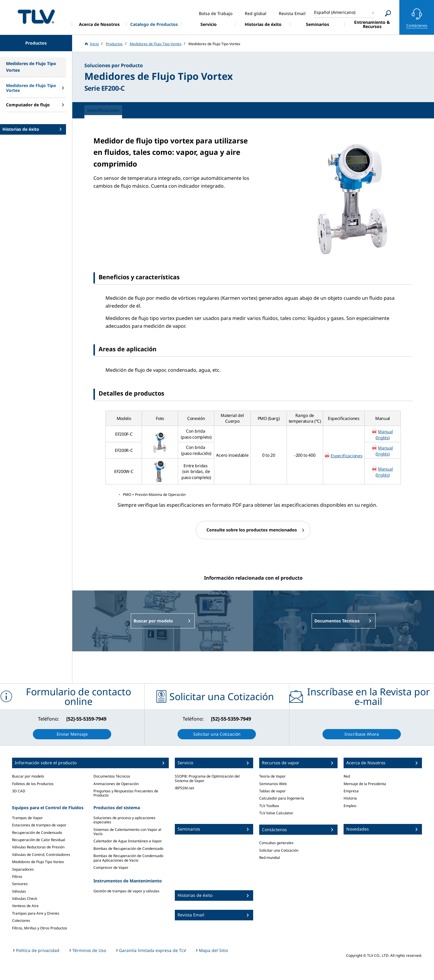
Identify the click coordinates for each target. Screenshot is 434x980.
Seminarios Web (273, 784)
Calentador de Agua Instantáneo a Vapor (128, 841)
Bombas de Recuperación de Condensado (128, 848)
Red (347, 776)
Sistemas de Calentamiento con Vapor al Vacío (127, 832)
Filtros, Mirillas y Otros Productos (40, 928)
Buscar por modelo (28, 776)
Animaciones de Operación (116, 784)
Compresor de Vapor (111, 867)
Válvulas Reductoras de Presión (38, 847)
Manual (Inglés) (384, 435)
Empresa (351, 791)
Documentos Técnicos (112, 776)
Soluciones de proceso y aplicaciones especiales (124, 820)
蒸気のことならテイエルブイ (36, 16)
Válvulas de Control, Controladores (41, 855)
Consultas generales (276, 843)
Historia (350, 798)
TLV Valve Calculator (276, 813)
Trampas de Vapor (27, 818)
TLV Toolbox (269, 806)
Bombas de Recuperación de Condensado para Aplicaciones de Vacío (128, 858)
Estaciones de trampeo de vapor (39, 825)
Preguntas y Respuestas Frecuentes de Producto (126, 793)
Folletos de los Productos (33, 784)
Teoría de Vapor (272, 776)
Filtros (17, 877)
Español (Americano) (335, 12)
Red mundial (270, 858)
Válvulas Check (25, 899)
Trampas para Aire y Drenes (36, 913)
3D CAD (19, 791)
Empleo (350, 806)
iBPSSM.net (184, 788)
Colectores (21, 921)
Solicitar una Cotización (279, 850)
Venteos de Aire (25, 906)
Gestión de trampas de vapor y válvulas (126, 891)
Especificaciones (346, 456)
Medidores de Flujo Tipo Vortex (38, 862)
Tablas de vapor (272, 791)
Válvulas (19, 891)
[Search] (388, 13)
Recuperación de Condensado (37, 833)
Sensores (20, 884)
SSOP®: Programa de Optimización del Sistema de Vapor (207, 778)
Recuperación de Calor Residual (39, 840)
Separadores (23, 869)
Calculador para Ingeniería (282, 798)
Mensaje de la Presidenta (365, 784)
